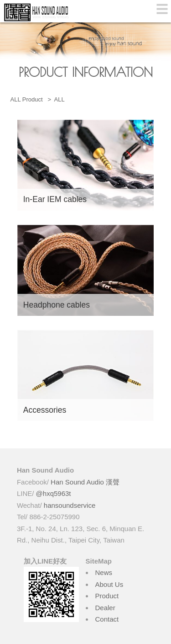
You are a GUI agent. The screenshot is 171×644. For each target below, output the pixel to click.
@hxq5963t (54, 493)
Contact (107, 619)
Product (107, 596)
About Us (109, 584)
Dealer (105, 608)
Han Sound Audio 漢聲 (85, 482)
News (104, 572)
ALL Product (28, 99)
